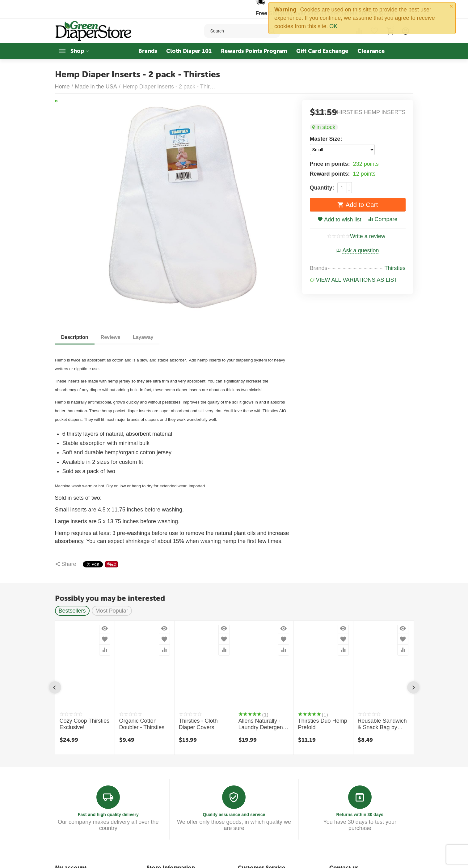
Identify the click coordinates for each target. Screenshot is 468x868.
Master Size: (326, 139)
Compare (383, 219)
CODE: (323, 112)
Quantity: (322, 188)
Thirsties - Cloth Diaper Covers (198, 724)
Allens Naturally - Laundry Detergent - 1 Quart (263, 725)
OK (333, 26)
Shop (77, 51)
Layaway (143, 337)
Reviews (111, 337)
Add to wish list (339, 220)
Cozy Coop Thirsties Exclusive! (85, 724)
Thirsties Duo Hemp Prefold (323, 724)
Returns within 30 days (360, 815)
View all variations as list (357, 280)
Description (75, 337)
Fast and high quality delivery (108, 815)
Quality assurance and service (234, 815)
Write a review (368, 236)
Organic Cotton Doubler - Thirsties (142, 724)
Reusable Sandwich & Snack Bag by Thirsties (382, 725)
